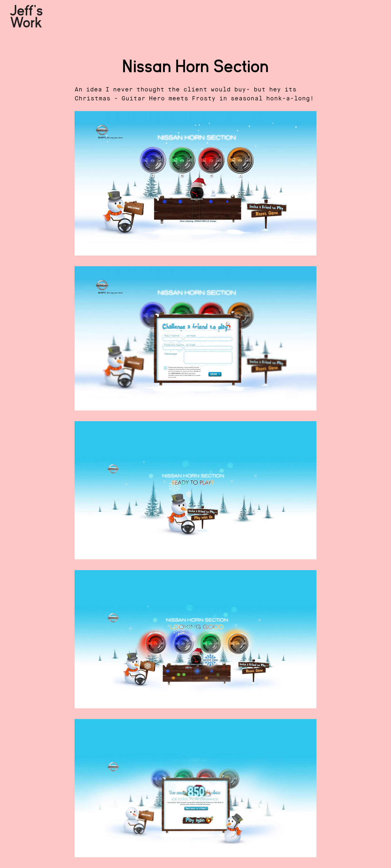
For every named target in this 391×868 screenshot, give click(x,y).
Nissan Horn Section (195, 67)
